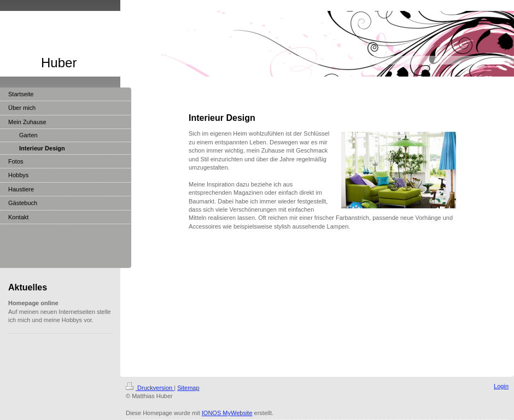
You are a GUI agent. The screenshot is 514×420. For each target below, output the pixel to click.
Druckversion (150, 388)
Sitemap (188, 388)
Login (501, 386)
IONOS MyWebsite (227, 413)
